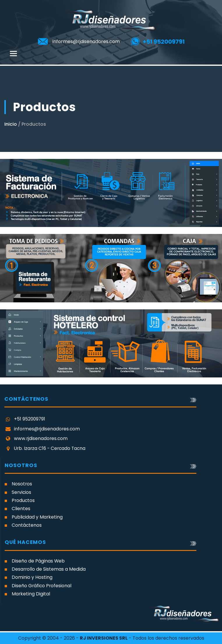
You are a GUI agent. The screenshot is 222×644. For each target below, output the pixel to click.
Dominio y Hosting (32, 577)
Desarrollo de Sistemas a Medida (49, 569)
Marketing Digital (31, 594)
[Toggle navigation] (13, 54)
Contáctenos (27, 525)
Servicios (21, 492)
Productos (23, 500)
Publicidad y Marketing (37, 517)
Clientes (21, 509)
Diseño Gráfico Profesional (42, 586)
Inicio (11, 124)
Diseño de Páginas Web (38, 561)
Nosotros (22, 484)
